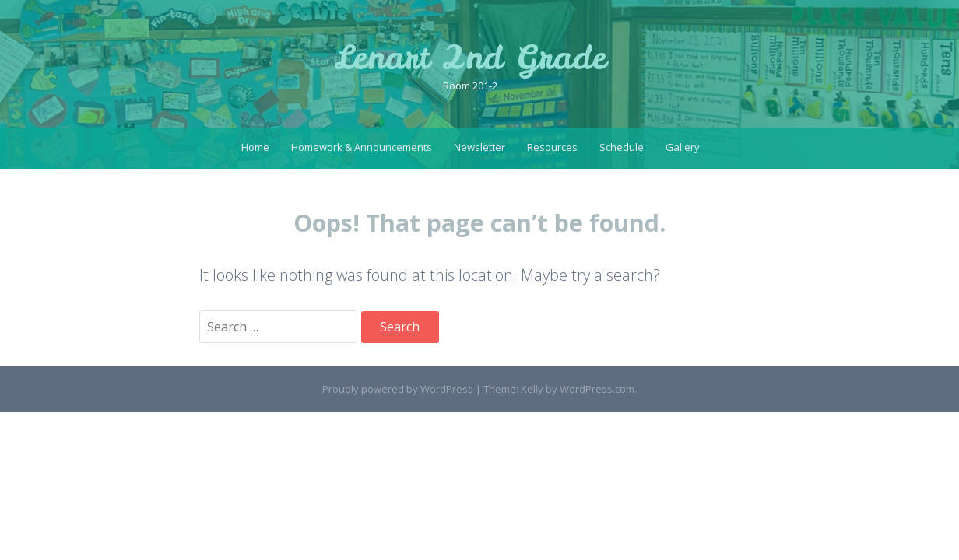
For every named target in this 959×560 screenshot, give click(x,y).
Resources (552, 147)
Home (255, 147)
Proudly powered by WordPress (398, 389)
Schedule (622, 147)
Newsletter (479, 147)
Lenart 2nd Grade (470, 58)
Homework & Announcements (362, 147)
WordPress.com (597, 389)
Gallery (683, 147)
